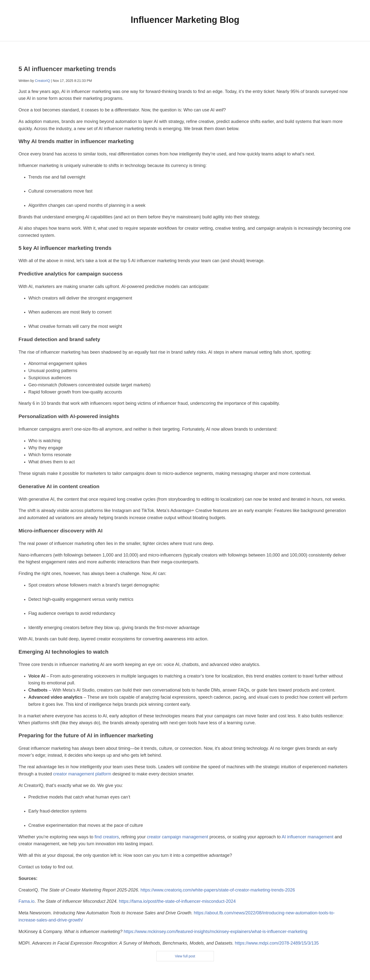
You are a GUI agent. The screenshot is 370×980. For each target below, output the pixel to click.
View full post (185, 956)
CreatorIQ (42, 81)
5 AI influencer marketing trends (67, 69)
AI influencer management (308, 837)
